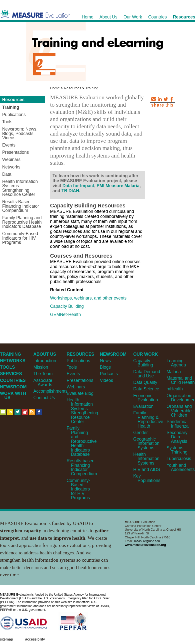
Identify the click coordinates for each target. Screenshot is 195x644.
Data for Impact (78, 186)
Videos (107, 380)
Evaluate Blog (80, 393)
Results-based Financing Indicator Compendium (82, 467)
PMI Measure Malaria (118, 186)
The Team (43, 374)
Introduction (45, 361)
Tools (72, 367)
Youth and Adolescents (180, 467)
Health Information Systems (146, 459)
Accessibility (35, 639)
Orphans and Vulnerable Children (179, 411)
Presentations (80, 380)
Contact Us (44, 398)
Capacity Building (67, 306)
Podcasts (109, 374)
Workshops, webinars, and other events (88, 298)
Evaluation (143, 406)
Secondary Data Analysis (177, 437)
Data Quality (145, 382)
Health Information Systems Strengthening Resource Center (82, 411)
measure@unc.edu (147, 541)
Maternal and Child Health (180, 380)
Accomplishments (50, 391)
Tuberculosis (179, 459)
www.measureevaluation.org (145, 545)
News (105, 361)
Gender (140, 433)
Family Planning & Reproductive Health (148, 419)
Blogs (105, 367)
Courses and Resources (81, 256)
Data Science (146, 389)
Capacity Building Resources (88, 206)
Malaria (174, 372)
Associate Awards (43, 383)
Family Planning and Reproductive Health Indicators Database (82, 441)
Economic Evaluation (146, 398)
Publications (78, 361)
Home (55, 88)
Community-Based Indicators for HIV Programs (78, 489)
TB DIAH (70, 191)
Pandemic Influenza (177, 424)
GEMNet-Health (65, 315)
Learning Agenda (176, 363)
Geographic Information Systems (146, 443)
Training (92, 88)
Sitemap (6, 639)
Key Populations (147, 478)
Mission (41, 367)
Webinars (76, 387)
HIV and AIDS (147, 470)
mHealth (175, 389)
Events (73, 374)
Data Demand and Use (147, 374)
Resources (73, 88)
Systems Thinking (177, 450)
